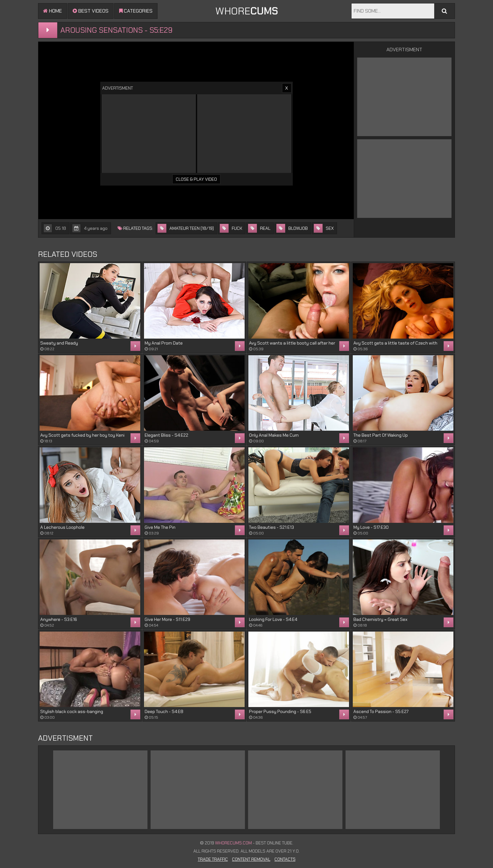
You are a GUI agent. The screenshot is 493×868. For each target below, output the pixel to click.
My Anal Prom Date (164, 343)
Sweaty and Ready (59, 343)
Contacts (285, 859)
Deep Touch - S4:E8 (164, 711)
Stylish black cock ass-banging (72, 711)
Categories (136, 11)
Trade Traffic (213, 859)
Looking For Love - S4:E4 (273, 619)
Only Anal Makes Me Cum (274, 435)
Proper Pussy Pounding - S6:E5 (280, 711)
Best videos (91, 11)
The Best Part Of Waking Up (381, 435)
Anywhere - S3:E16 (59, 619)
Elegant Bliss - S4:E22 (166, 435)
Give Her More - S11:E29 (167, 619)
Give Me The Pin (160, 527)
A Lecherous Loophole (62, 527)
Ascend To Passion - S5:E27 (381, 711)
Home (53, 11)
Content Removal (251, 859)
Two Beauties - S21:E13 (271, 527)
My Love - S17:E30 (371, 527)
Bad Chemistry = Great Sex (380, 619)
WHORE (246, 11)
